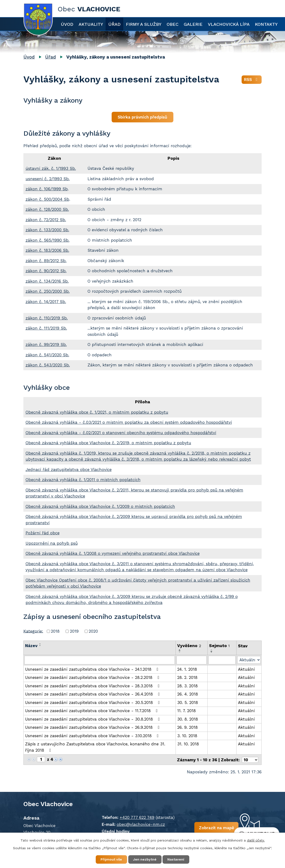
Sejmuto (219, 646)
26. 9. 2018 (187, 727)
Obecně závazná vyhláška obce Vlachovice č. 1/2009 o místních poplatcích (100, 506)
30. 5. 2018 (188, 702)
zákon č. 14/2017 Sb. (46, 302)
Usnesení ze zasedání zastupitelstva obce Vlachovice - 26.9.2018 (93, 727)
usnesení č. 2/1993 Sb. (48, 179)
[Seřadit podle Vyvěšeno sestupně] (180, 652)
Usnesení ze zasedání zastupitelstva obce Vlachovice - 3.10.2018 (93, 736)
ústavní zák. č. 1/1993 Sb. (51, 168)
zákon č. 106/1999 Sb (47, 189)
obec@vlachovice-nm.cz (140, 824)
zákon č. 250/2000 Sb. (48, 291)
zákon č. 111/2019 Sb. (46, 328)
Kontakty (266, 24)
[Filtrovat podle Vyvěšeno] (192, 660)
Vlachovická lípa (229, 24)
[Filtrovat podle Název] (100, 660)
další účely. (256, 840)
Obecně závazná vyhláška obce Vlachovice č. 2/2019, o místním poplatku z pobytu (108, 443)
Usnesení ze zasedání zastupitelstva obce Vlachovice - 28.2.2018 (93, 677)
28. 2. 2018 (187, 677)
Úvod (67, 24)
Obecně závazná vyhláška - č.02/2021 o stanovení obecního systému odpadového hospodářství (121, 433)
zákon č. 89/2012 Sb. (46, 261)
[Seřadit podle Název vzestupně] (40, 644)
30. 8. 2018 (188, 719)
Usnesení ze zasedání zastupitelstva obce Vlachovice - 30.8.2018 (93, 719)
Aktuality (91, 24)
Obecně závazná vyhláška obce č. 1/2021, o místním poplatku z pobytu (97, 412)
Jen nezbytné (145, 859)
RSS (252, 80)
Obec (173, 24)
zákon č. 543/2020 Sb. (48, 365)
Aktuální (246, 669)
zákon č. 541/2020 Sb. (47, 355)
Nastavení (176, 859)
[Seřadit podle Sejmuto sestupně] (212, 652)
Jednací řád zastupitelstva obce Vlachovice (69, 470)
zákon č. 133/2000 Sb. (47, 230)
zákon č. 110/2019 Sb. (47, 318)
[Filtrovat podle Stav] (249, 660)
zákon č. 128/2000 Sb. (47, 209)
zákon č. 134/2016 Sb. (47, 281)
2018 (55, 631)
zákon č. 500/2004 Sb (47, 199)
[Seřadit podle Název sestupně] (40, 646)
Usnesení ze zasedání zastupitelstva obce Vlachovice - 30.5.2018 (93, 702)
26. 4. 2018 (188, 694)
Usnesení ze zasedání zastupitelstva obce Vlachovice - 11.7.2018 (92, 711)
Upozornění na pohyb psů (52, 543)
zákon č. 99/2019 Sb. (46, 345)
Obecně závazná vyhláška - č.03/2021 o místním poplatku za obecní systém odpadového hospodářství (129, 422)
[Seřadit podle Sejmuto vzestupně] (212, 650)
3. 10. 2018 (187, 736)
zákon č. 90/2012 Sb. (46, 271)
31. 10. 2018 (188, 744)
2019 (74, 631)
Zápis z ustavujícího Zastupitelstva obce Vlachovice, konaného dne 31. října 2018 (95, 747)
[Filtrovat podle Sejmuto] (222, 660)
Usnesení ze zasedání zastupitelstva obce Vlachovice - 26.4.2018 (93, 694)
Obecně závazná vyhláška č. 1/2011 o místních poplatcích (83, 480)
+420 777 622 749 (136, 817)
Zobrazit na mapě (215, 828)
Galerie (193, 24)
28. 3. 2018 (187, 686)
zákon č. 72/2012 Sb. (46, 220)
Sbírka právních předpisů (142, 117)
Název (31, 646)
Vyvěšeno (189, 646)
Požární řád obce (43, 533)
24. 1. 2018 (187, 669)
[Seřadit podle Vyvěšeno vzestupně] (180, 650)
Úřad (114, 24)
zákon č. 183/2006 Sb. (47, 250)
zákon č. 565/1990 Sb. (47, 240)
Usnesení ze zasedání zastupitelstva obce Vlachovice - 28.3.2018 (93, 686)
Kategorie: (33, 631)
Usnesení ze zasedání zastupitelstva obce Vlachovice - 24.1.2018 (93, 669)
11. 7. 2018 (187, 711)
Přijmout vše (111, 859)
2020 (93, 631)
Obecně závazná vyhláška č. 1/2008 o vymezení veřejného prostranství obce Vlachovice (113, 553)
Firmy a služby (144, 24)
